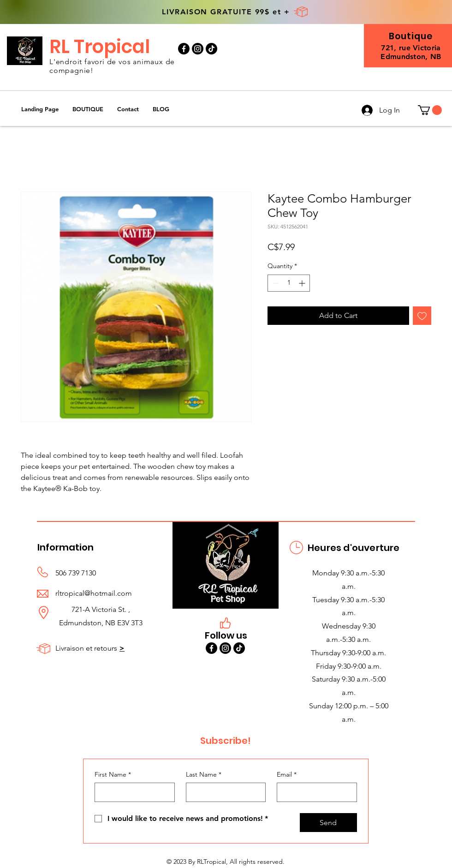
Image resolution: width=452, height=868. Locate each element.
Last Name (204, 775)
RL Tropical (100, 47)
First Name (113, 775)
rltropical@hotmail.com (94, 593)
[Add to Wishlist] (422, 316)
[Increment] (303, 283)
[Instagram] (198, 49)
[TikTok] (211, 49)
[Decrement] (275, 283)
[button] (88, 109)
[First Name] (132, 792)
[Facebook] (184, 49)
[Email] (314, 792)
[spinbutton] (289, 283)
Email (287, 775)
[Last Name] (223, 792)
